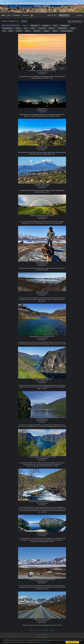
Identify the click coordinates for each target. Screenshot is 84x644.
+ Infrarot (47, 31)
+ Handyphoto (65, 26)
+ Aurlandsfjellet (63, 28)
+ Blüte (73, 28)
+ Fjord (11, 31)
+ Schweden (37, 31)
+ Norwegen (46, 26)
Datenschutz (45, 637)
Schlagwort (12, 21)
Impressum (39, 637)
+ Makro (55, 31)
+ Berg (55, 26)
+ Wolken (52, 28)
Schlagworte (17, 15)
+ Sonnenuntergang (67, 31)
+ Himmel (19, 31)
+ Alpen (33, 28)
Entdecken (26, 15)
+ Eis (4, 31)
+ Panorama (42, 28)
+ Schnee (18, 28)
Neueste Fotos (52, 15)
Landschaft (24, 21)
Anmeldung (80, 15)
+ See (26, 28)
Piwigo (45, 635)
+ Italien (28, 31)
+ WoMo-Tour (35, 26)
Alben (9, 15)
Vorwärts (46, 630)
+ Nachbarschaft (8, 28)
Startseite (4, 21)
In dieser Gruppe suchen (12, 25)
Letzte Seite (52, 630)
